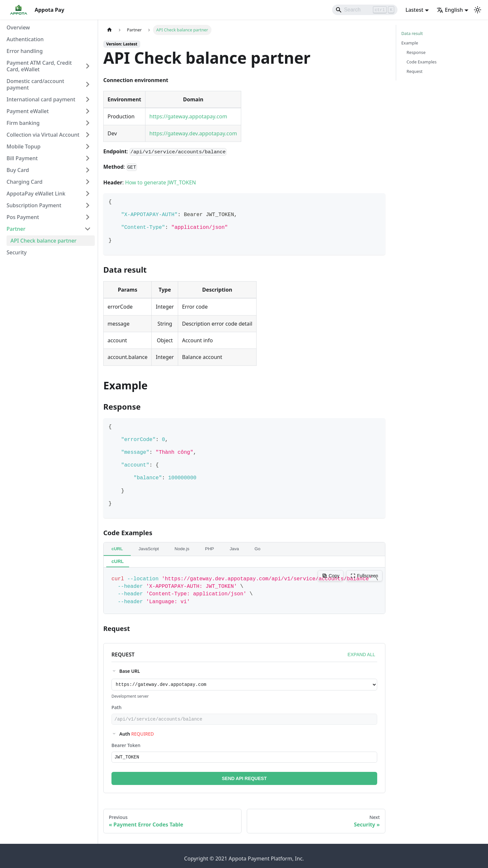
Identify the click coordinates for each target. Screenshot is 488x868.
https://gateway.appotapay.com (188, 116)
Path (117, 708)
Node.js (182, 549)
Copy (331, 576)
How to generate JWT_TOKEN (161, 182)
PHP (209, 549)
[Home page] (109, 30)
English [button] (450, 10)
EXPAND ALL (361, 655)
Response (416, 52)
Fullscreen (364, 576)
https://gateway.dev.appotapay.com (193, 133)
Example (410, 43)
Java (234, 549)
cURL (117, 549)
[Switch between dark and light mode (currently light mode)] (478, 10)
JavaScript (149, 549)
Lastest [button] (414, 10)
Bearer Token (126, 747)
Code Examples (422, 62)
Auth (137, 736)
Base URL (130, 671)
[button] (49, 66)
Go (258, 549)
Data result (412, 33)
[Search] (365, 10)
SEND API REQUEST (244, 781)
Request (415, 71)
